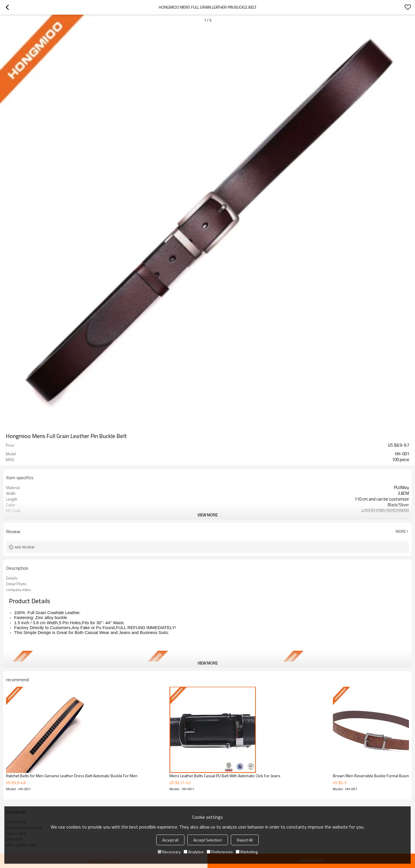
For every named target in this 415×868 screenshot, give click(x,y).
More (401, 531)
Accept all (170, 840)
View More (207, 515)
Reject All (245, 840)
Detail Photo (16, 584)
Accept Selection (208, 840)
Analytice (194, 852)
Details (12, 578)
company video (18, 590)
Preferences (220, 852)
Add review (25, 547)
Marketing (247, 852)
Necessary (169, 852)
